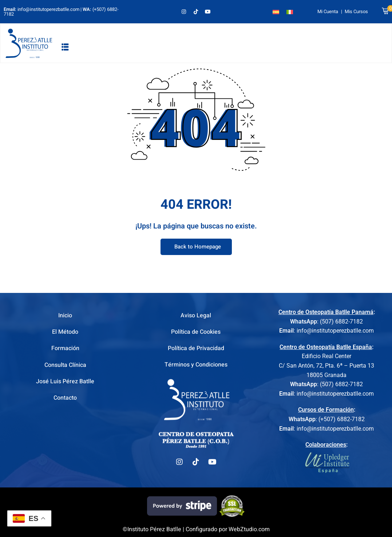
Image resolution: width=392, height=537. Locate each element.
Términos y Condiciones (196, 365)
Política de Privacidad (196, 348)
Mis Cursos (356, 11)
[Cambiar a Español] (276, 11)
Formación (65, 348)
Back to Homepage (196, 247)
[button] (65, 47)
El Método (65, 332)
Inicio (65, 315)
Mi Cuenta (328, 11)
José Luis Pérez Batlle (65, 381)
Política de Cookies (196, 332)
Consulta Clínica (65, 365)
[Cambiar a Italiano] (290, 11)
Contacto (65, 398)
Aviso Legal (196, 315)
